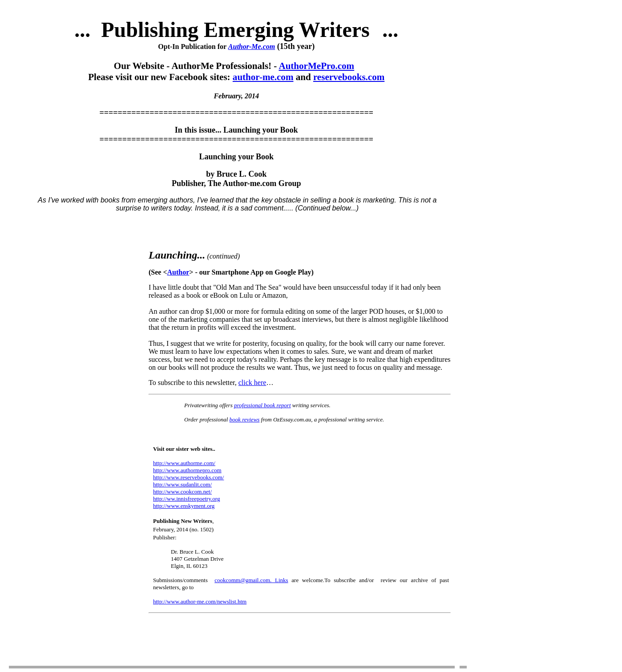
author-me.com (263, 77)
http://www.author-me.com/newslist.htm (200, 601)
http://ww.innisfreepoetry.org (186, 499)
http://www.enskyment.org (184, 506)
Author (178, 272)
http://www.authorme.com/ (184, 463)
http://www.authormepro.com (187, 470)
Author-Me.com (252, 47)
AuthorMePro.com (316, 66)
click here (252, 383)
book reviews (245, 419)
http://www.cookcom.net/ (182, 492)
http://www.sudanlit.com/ (182, 484)
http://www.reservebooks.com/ (188, 477)
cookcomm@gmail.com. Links (251, 580)
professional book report (263, 405)
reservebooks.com (349, 77)
